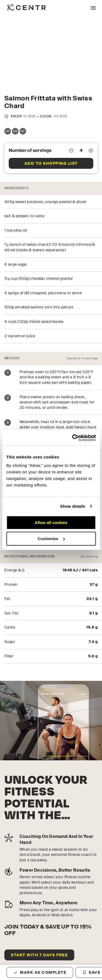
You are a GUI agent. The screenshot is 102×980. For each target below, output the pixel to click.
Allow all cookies (51, 523)
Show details (73, 506)
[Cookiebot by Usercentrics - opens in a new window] (73, 438)
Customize (51, 539)
